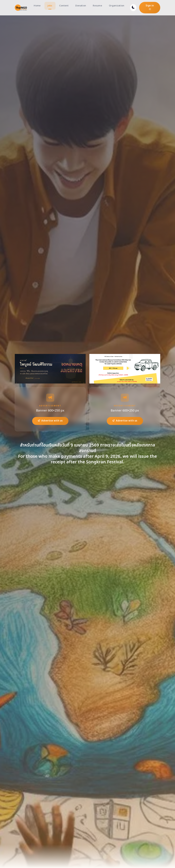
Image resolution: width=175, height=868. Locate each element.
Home (37, 6)
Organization (117, 6)
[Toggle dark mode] (133, 8)
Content (64, 6)
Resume (97, 6)
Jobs (50, 6)
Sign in (150, 7)
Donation (81, 6)
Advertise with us (50, 421)
